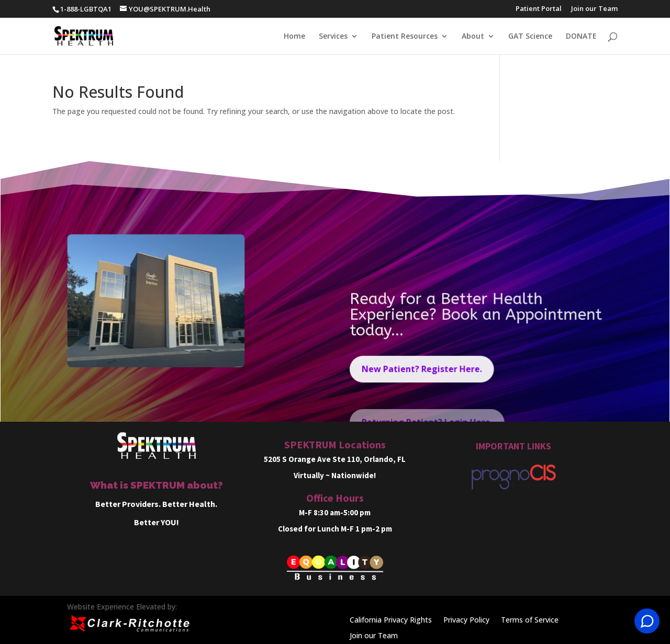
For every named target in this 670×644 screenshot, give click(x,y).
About (473, 37)
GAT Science (530, 37)
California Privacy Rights (391, 620)
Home (294, 37)
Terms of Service (530, 620)
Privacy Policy (466, 620)
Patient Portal (539, 9)
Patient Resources (405, 37)
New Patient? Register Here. (422, 375)
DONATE (581, 37)
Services (333, 37)
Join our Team (594, 9)
